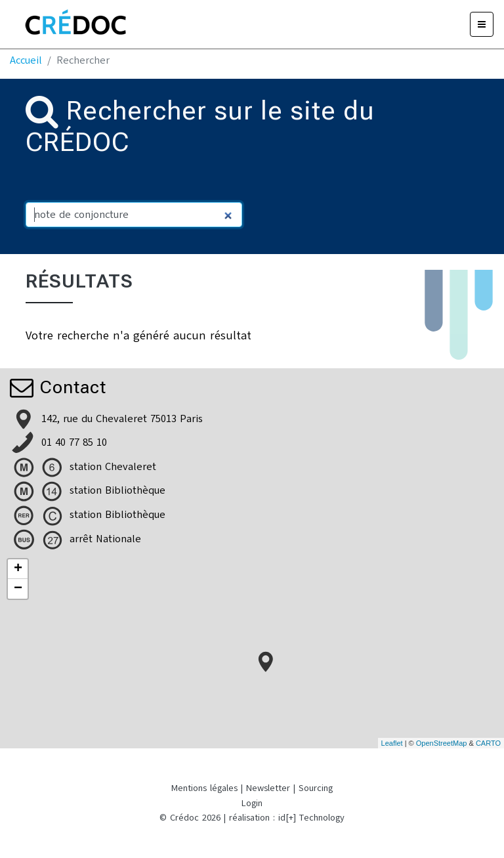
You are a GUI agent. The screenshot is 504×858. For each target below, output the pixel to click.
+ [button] (18, 569)
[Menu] (482, 24)
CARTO (488, 743)
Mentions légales (204, 788)
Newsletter (268, 788)
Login (252, 803)
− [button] (18, 589)
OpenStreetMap (442, 743)
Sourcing (316, 788)
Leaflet (392, 743)
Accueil (26, 60)
